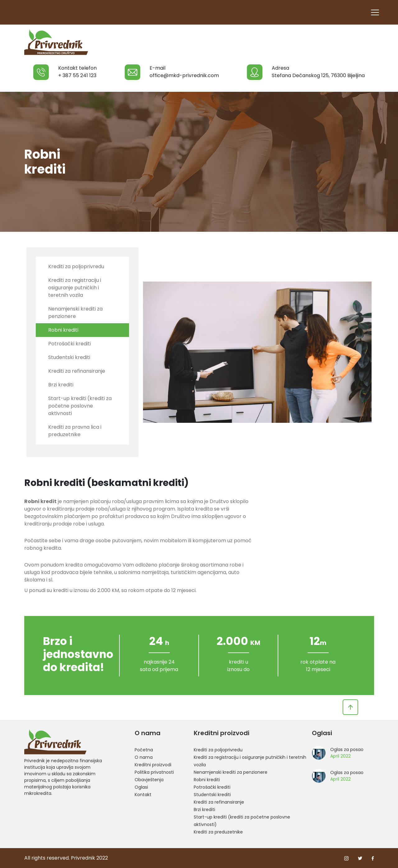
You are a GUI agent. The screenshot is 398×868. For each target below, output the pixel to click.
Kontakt (143, 795)
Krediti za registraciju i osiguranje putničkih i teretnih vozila (75, 288)
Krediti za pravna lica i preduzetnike (75, 431)
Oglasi (141, 787)
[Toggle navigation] (375, 12)
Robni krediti (63, 330)
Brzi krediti (61, 385)
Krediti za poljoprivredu (76, 266)
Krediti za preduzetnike (218, 832)
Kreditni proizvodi (153, 765)
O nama (144, 757)
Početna (144, 750)
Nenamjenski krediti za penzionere (75, 313)
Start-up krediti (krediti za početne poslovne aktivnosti (80, 406)
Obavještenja (149, 780)
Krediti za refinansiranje (77, 371)
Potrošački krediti (69, 344)
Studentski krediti (69, 357)
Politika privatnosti (154, 772)
